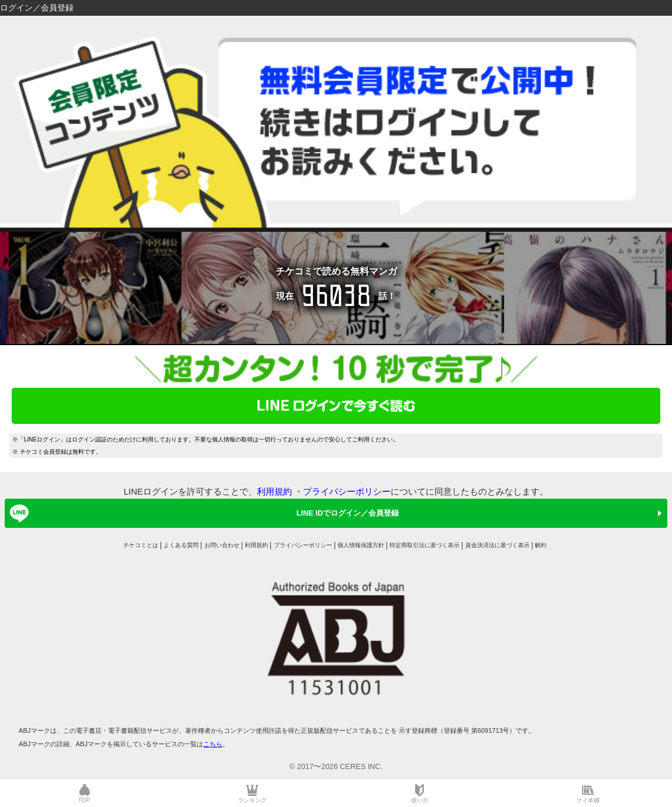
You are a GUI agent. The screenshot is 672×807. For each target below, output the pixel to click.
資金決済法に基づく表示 (497, 545)
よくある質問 (181, 545)
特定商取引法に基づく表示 (424, 545)
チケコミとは (141, 545)
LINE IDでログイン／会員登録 (202, 513)
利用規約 (274, 491)
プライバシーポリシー (347, 491)
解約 (541, 545)
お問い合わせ (222, 545)
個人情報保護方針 (361, 545)
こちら (213, 744)
